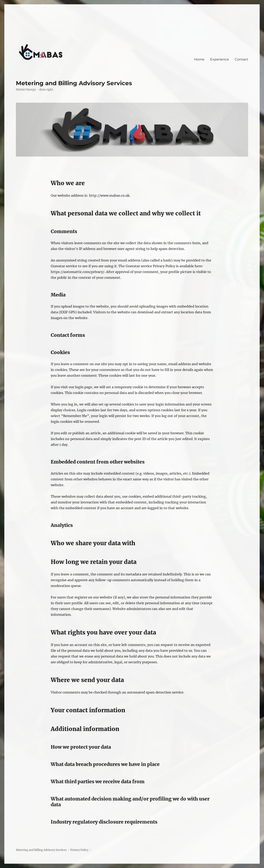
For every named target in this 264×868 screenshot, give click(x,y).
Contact (241, 59)
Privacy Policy (79, 850)
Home (199, 59)
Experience (220, 59)
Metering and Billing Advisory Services (74, 83)
